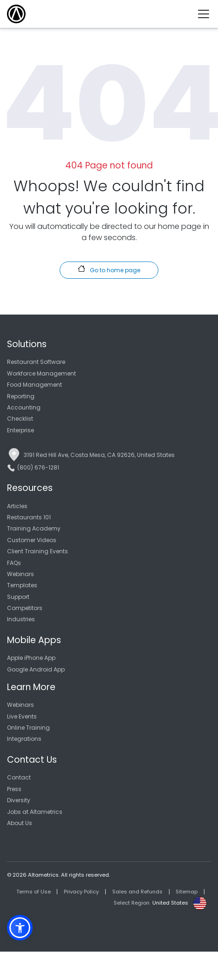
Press (14, 789)
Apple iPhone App (31, 658)
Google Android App (36, 669)
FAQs (14, 563)
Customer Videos (32, 540)
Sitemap (187, 892)
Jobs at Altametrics (35, 812)
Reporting (21, 396)
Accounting (24, 407)
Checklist (20, 419)
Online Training (28, 728)
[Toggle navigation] (207, 14)
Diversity (19, 800)
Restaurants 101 (29, 517)
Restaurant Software (36, 362)
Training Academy (34, 528)
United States (170, 903)
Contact (19, 777)
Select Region (132, 903)
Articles (17, 506)
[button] (20, 928)
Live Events (22, 716)
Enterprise (20, 430)
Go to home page (109, 269)
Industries (21, 619)
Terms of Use (34, 892)
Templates (22, 585)
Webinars (20, 574)
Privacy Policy (81, 892)
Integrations (24, 739)
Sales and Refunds (137, 892)
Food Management (34, 385)
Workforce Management (41, 373)
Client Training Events (37, 551)
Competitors (25, 608)
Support (18, 597)
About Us (20, 823)
